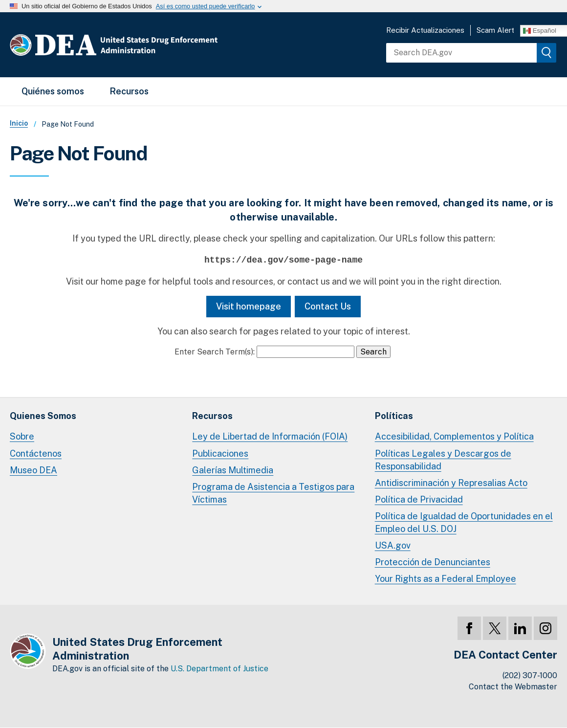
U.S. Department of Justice (219, 669)
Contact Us (328, 306)
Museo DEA (33, 470)
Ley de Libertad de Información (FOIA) (270, 436)
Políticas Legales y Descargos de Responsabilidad (443, 460)
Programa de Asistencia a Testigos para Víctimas (273, 493)
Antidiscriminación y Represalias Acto (451, 483)
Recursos (129, 91)
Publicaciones (220, 453)
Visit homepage (249, 306)
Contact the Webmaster (513, 687)
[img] (546, 53)
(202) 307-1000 (530, 675)
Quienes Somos (43, 416)
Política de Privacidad (419, 499)
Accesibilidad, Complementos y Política (454, 436)
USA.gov (393, 545)
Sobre (22, 436)
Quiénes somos (53, 91)
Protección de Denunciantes (433, 562)
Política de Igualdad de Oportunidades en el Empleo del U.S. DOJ (464, 522)
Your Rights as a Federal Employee (446, 579)
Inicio (19, 123)
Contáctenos (36, 453)
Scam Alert (495, 30)
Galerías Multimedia (233, 470)
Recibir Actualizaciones (425, 30)
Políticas (394, 416)
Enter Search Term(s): (215, 352)
